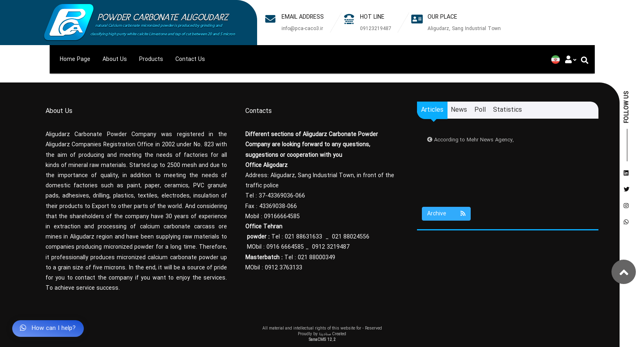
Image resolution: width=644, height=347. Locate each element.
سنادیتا (325, 334)
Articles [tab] (432, 110)
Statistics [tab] (508, 110)
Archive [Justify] (437, 214)
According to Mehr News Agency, (470, 140)
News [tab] (459, 110)
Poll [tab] (480, 110)
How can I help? (48, 328)
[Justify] (570, 59)
